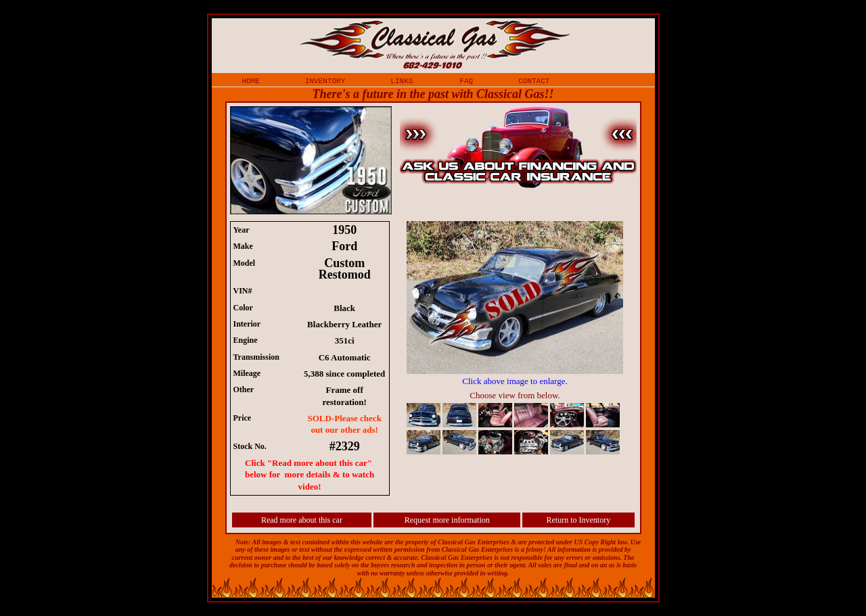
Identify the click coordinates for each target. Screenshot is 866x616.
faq (466, 80)
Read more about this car (302, 520)
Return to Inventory (579, 520)
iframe (522, 339)
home (251, 80)
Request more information (447, 520)
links (402, 80)
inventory (325, 80)
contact (534, 80)
